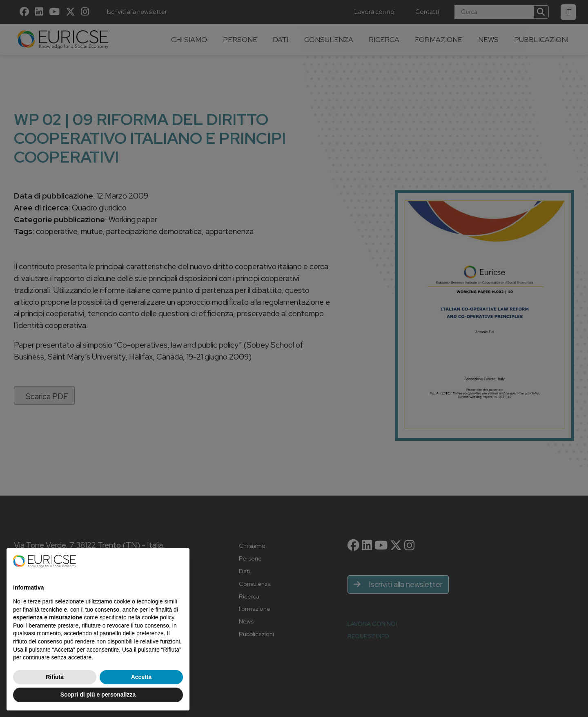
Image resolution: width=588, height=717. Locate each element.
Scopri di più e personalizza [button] (98, 695)
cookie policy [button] (158, 617)
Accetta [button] (141, 677)
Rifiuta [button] (55, 677)
